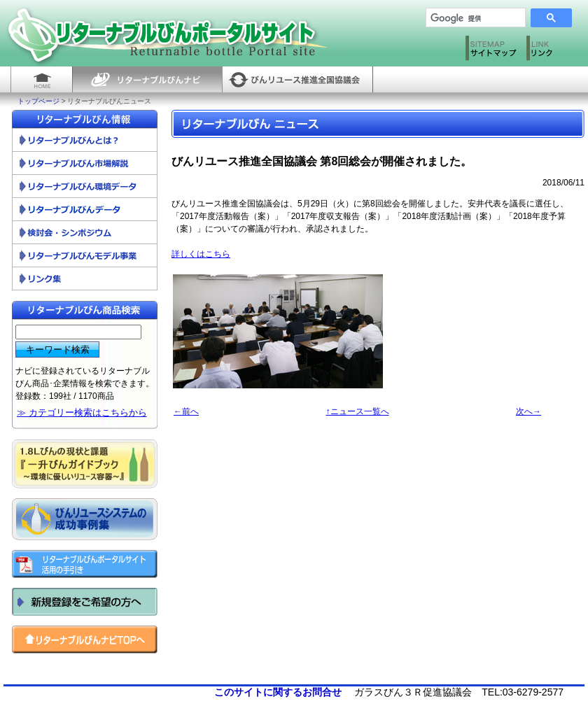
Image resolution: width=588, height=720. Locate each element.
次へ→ (528, 411)
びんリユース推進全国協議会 (297, 79)
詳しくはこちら (201, 254)
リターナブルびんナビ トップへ (85, 640)
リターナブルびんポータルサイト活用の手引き (85, 564)
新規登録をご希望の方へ (85, 602)
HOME (41, 79)
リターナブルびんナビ (147, 79)
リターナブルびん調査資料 (85, 210)
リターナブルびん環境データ (85, 186)
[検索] (470, 18)
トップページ (38, 101)
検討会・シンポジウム (85, 233)
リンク (553, 51)
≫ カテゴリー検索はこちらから (82, 412)
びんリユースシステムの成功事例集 (85, 519)
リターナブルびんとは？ (85, 140)
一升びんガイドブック (85, 464)
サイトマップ (492, 51)
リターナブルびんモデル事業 (85, 256)
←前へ (186, 411)
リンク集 (85, 279)
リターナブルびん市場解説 (85, 163)
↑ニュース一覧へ (358, 411)
